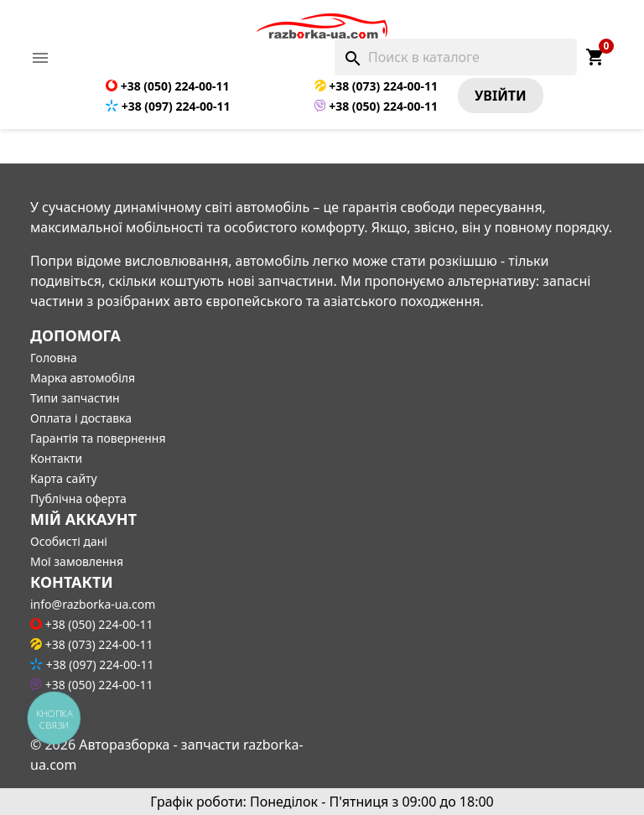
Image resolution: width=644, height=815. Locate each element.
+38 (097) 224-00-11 (168, 106)
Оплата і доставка (81, 418)
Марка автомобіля (83, 378)
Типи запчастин (75, 398)
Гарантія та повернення (98, 438)
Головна (54, 358)
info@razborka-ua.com (93, 604)
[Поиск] (456, 57)
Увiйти (501, 96)
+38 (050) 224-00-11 (167, 86)
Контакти (56, 458)
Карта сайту (64, 478)
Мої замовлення (77, 561)
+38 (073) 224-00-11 (376, 86)
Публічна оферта (78, 498)
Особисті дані (69, 541)
